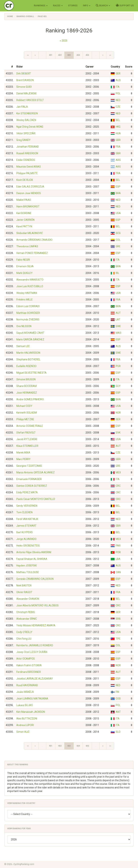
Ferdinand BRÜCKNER (29, 672)
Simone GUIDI (24, 87)
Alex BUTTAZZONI (27, 718)
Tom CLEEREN (24, 512)
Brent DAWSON (25, 80)
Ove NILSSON (24, 326)
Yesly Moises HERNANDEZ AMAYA (36, 625)
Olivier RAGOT (24, 592)
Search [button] (103, 5)
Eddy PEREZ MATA (27, 492)
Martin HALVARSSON (28, 353)
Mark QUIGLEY (24, 273)
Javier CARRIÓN (25, 220)
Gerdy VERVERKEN (27, 506)
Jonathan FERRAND (28, 147)
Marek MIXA (23, 453)
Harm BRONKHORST (28, 206)
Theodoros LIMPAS (27, 246)
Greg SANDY (23, 140)
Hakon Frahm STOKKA (29, 665)
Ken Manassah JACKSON (31, 712)
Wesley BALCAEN (26, 120)
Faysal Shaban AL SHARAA (32, 559)
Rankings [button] (41, 5)
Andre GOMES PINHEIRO (30, 399)
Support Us (125, 5)
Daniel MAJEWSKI (26, 93)
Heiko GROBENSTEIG (28, 546)
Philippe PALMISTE (27, 173)
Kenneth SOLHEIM (27, 413)
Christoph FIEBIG (26, 612)
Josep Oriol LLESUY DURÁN (32, 652)
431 (51, 55)
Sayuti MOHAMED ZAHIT (30, 333)
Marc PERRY (23, 459)
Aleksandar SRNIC (27, 619)
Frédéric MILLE (25, 300)
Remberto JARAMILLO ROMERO (35, 645)
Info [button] (87, 5)
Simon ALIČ (23, 732)
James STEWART (26, 526)
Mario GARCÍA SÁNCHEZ (30, 339)
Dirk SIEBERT (24, 74)
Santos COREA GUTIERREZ (32, 486)
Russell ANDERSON (27, 153)
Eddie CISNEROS (26, 160)
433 (69, 55)
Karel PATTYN (24, 226)
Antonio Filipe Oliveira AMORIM (34, 552)
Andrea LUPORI (25, 725)
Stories (73, 5)
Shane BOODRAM (27, 386)
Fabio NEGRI (23, 260)
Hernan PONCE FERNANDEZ (32, 253)
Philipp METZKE (25, 419)
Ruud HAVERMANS (27, 685)
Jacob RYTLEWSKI (27, 439)
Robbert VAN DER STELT (30, 100)
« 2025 (64, 41)
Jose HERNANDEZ (27, 393)
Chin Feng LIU (24, 639)
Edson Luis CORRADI (28, 306)
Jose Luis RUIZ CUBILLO (30, 286)
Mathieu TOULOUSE (28, 572)
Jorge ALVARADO (26, 539)
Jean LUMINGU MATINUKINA (32, 699)
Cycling (16, 5)
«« (28, 55)
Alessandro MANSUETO (30, 280)
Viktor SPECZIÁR (26, 133)
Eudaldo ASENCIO (26, 366)
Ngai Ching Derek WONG (30, 127)
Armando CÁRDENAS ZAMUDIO (34, 240)
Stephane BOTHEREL (28, 359)
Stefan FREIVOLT (26, 433)
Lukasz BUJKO (25, 705)
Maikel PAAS (24, 200)
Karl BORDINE (24, 213)
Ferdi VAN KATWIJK (27, 519)
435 (87, 55)
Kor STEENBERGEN (27, 113)
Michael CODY (24, 406)
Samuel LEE (23, 346)
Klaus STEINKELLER (27, 446)
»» (110, 55)
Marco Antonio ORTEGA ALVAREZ (35, 472)
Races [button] (58, 5)
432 (60, 55)
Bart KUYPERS (25, 532)
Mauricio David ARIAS (29, 167)
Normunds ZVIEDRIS (28, 320)
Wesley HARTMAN (27, 293)
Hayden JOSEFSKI (27, 566)
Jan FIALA (22, 107)
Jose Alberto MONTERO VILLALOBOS (37, 605)
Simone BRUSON (26, 379)
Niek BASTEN (24, 585)
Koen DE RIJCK (25, 180)
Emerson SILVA (25, 266)
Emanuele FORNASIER (29, 479)
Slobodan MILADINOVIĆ (30, 233)
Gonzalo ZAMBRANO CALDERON (35, 579)
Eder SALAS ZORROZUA (30, 187)
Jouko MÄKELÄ (25, 692)
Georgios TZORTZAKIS (29, 466)
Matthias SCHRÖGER (28, 313)
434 (78, 55)
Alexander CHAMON (28, 599)
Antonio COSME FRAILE (30, 426)
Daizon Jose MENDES (29, 193)
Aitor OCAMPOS (26, 659)
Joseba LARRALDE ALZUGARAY (35, 679)
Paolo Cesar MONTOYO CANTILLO (36, 499)
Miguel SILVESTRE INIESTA (31, 373)
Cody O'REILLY (24, 632)
